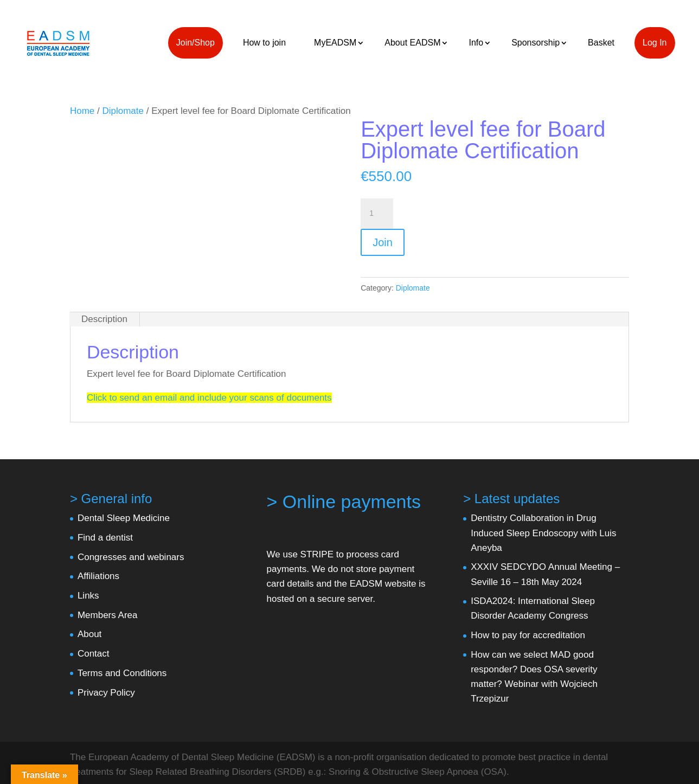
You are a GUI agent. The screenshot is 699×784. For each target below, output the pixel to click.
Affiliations (98, 576)
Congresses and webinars (131, 557)
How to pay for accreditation (528, 635)
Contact (94, 654)
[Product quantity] (377, 214)
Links (88, 596)
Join (383, 242)
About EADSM (412, 43)
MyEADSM (335, 43)
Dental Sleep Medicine (124, 518)
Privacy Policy (106, 693)
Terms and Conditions (122, 673)
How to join (264, 43)
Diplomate (123, 111)
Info (476, 43)
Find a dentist (105, 538)
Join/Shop (195, 43)
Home (82, 111)
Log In (655, 43)
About (89, 634)
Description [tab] (104, 319)
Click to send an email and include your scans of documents (209, 398)
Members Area (108, 615)
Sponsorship (536, 43)
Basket (601, 43)
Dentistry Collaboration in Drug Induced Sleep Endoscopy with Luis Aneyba (543, 533)
